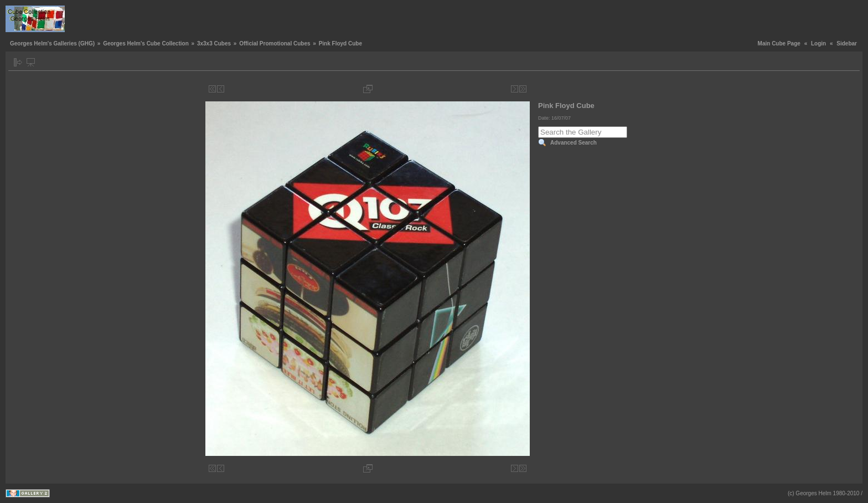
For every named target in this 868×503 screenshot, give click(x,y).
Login (818, 43)
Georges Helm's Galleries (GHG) (52, 43)
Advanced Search (573, 143)
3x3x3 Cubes (214, 43)
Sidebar (847, 43)
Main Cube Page (779, 43)
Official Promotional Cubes (275, 43)
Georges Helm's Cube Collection (146, 43)
